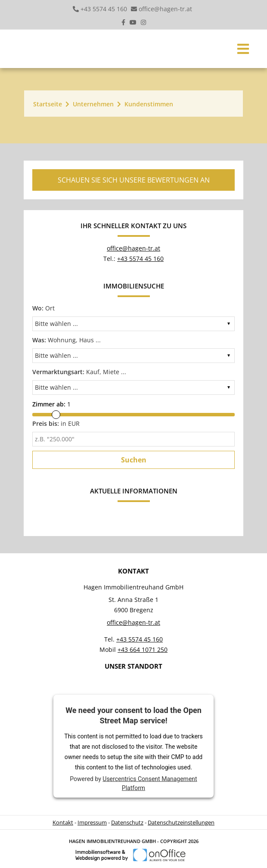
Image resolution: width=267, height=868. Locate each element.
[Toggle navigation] (243, 49)
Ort (43, 308)
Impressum (92, 822)
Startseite (48, 104)
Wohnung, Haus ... (67, 340)
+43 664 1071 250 (143, 649)
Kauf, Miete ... (79, 372)
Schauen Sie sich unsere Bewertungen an (134, 180)
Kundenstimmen (149, 104)
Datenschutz (127, 822)
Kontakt (63, 822)
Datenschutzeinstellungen (181, 822)
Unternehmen (93, 104)
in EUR (56, 423)
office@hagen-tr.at (165, 9)
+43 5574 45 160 (104, 9)
